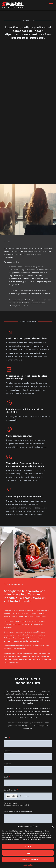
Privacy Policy (28, 865)
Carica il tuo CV (10, 790)
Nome (6, 738)
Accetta (28, 846)
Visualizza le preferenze (28, 860)
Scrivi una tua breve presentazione (18, 812)
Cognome (8, 751)
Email (6, 777)
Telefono (7, 764)
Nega (28, 853)
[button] (52, 826)
